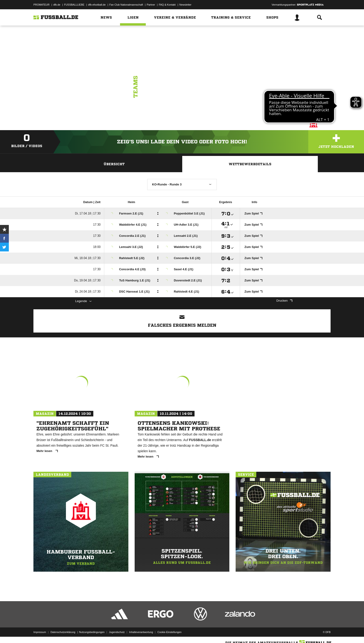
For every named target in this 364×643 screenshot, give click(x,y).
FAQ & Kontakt (167, 5)
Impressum (40, 632)
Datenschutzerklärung (63, 632)
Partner (151, 5)
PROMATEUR (41, 5)
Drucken (284, 301)
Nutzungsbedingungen (92, 632)
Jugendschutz (117, 632)
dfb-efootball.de (97, 5)
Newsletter (185, 5)
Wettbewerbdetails (250, 164)
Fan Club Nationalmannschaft (126, 5)
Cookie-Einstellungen (169, 632)
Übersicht (114, 164)
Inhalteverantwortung (141, 632)
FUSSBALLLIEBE (74, 5)
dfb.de (57, 5)
